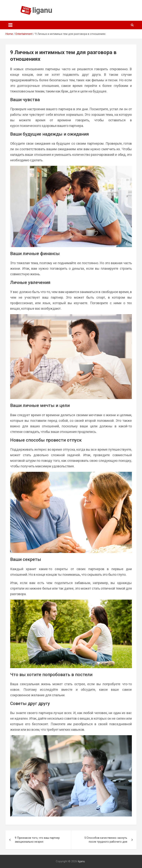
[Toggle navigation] (10, 25)
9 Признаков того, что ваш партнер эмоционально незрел (37, 840)
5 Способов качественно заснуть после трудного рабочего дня (106, 840)
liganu (42, 10)
